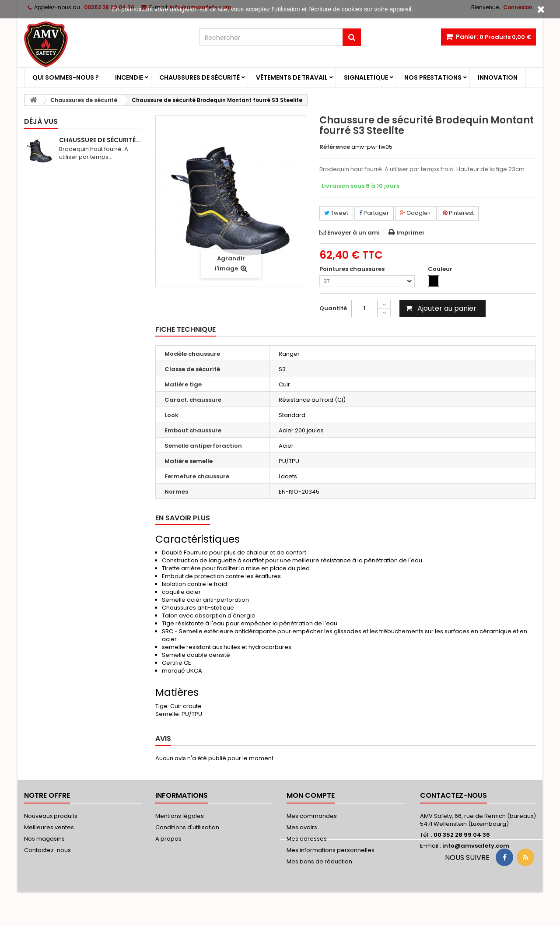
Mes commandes (312, 816)
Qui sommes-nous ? (66, 77)
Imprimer (411, 233)
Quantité (333, 308)
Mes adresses (307, 839)
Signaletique (366, 77)
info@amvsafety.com (476, 846)
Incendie (129, 77)
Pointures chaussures (353, 269)
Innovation (498, 77)
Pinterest (458, 213)
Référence (335, 147)
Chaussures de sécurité (199, 77)
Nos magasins (44, 839)
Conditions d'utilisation (187, 827)
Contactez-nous (47, 850)
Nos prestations (433, 77)
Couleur (441, 269)
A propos (168, 839)
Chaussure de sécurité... (100, 140)
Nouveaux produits (51, 816)
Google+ (416, 213)
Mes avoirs (302, 827)
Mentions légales (180, 816)
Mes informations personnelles (331, 850)
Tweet (336, 213)
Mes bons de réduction (319, 861)
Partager (374, 213)
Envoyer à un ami (353, 233)
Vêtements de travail (292, 77)
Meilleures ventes (49, 827)
